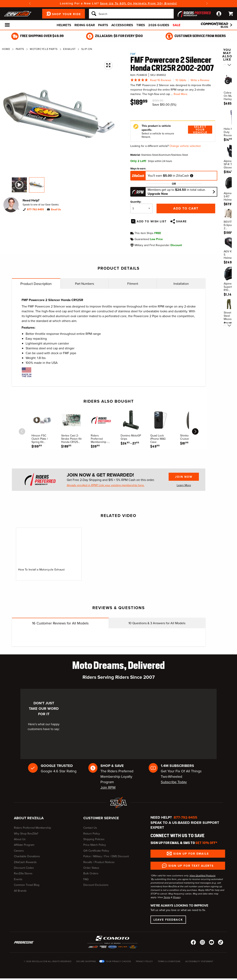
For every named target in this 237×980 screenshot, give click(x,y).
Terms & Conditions (169, 961)
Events (18, 879)
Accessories (122, 25)
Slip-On (87, 49)
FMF (133, 54)
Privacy (177, 897)
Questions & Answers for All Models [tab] (157, 623)
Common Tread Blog (27, 885)
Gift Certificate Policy (96, 851)
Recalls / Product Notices (99, 862)
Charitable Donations (27, 856)
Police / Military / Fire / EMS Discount (106, 856)
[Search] (131, 14)
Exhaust (69, 49)
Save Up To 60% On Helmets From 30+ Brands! (139, 3)
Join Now (184, 477)
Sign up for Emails (191, 854)
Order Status (91, 868)
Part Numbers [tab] (85, 284)
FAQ (86, 879)
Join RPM (108, 787)
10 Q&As (181, 80)
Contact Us (90, 828)
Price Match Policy (95, 845)
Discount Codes (24, 868)
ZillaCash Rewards (25, 862)
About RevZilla (29, 818)
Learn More (184, 485)
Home (6, 49)
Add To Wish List (152, 221)
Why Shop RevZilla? (26, 834)
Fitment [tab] (133, 284)
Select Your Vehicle (200, 130)
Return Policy (92, 834)
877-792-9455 (35, 209)
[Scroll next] (229, 65)
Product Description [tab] (36, 284)
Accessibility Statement (199, 961)
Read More (181, 94)
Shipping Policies (94, 839)
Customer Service (101, 818)
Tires (141, 25)
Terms (167, 897)
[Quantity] (141, 208)
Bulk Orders (91, 873)
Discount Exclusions (96, 885)
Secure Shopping (86, 961)
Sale (177, 25)
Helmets (64, 25)
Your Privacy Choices (118, 961)
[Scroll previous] (225, 65)
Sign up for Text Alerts (191, 866)
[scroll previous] (22, 431)
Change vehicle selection (185, 146)
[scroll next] (195, 431)
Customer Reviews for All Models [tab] (60, 623)
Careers (19, 851)
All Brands (20, 891)
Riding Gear (85, 25)
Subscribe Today (174, 782)
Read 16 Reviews (161, 80)
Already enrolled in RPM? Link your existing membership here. (106, 485)
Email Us (56, 209)
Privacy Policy (144, 961)
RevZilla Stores (23, 873)
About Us (20, 839)
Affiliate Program (24, 845)
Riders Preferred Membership (32, 828)
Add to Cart (186, 208)
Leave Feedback (168, 920)
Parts (103, 25)
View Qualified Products (202, 876)
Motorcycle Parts (44, 49)
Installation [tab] (181, 284)
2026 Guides (159, 25)
